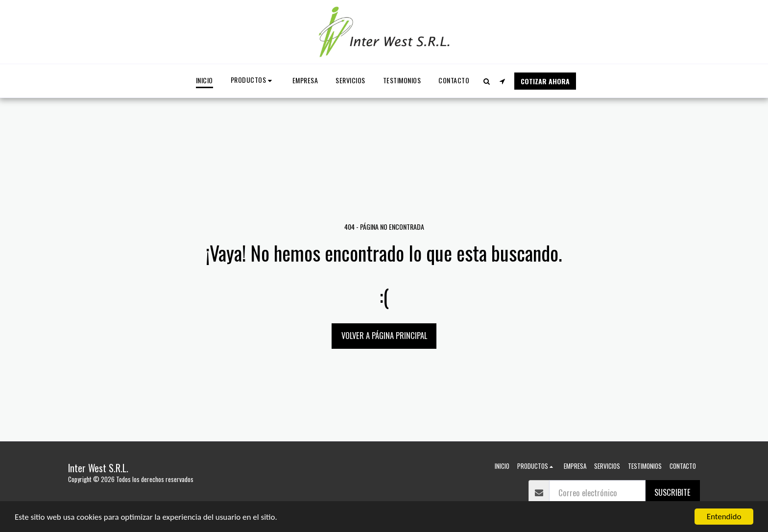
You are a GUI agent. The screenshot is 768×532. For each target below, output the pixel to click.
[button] (486, 81)
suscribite (672, 492)
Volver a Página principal (384, 335)
